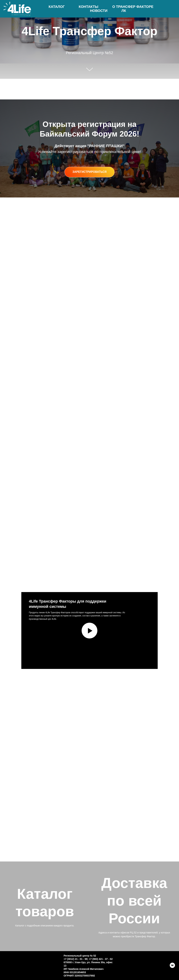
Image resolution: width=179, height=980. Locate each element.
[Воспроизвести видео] (89, 631)
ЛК (124, 11)
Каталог (57, 7)
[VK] (172, 967)
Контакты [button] (88, 7)
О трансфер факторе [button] (133, 7)
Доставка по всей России (134, 901)
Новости (99, 11)
